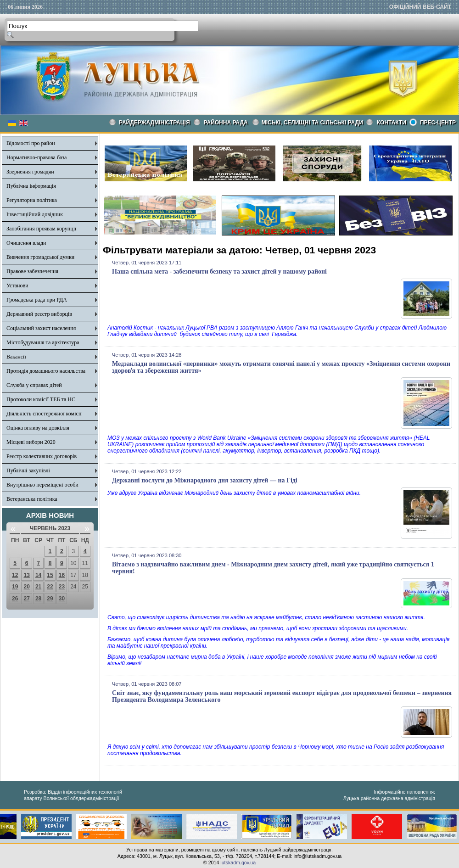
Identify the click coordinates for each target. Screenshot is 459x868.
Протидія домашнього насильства (46, 371)
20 (26, 587)
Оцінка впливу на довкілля (38, 428)
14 (38, 575)
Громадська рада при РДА (37, 300)
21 (38, 587)
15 (50, 575)
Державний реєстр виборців (39, 314)
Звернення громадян (30, 172)
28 (38, 599)
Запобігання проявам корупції (41, 229)
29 (50, 599)
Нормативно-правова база (36, 157)
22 (50, 587)
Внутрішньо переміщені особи (42, 485)
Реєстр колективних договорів (42, 456)
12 (15, 575)
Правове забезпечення (32, 271)
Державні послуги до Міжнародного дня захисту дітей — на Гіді (205, 480)
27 (26, 599)
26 (15, 599)
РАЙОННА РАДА (226, 123)
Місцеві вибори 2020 (31, 442)
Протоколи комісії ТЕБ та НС (41, 399)
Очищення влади (26, 243)
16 (62, 575)
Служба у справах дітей (34, 385)
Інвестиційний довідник (35, 214)
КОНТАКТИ (392, 123)
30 (62, 599)
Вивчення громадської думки (40, 257)
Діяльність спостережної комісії (44, 414)
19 (15, 587)
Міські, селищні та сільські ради (312, 123)
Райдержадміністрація (154, 123)
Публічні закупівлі (28, 470)
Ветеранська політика (32, 499)
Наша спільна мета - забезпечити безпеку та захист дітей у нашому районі (219, 272)
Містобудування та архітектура (43, 342)
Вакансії (16, 357)
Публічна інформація (31, 186)
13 (26, 575)
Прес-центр (438, 123)
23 (62, 587)
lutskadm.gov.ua (238, 862)
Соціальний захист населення (41, 328)
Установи (17, 286)
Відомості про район (31, 143)
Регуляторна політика (32, 200)
